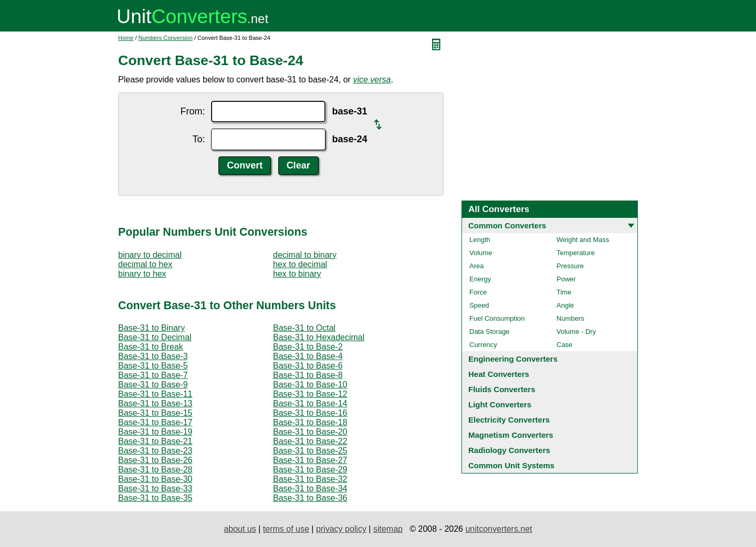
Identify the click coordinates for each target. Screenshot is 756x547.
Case (564, 345)
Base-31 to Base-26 (155, 460)
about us (240, 529)
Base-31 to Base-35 (155, 498)
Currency (483, 345)
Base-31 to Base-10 (310, 385)
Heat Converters (499, 374)
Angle (565, 305)
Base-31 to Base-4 (308, 356)
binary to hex (142, 274)
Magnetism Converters (511, 435)
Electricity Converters (509, 420)
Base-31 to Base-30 (155, 479)
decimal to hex (145, 264)
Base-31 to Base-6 (308, 366)
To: (198, 139)
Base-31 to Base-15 (155, 413)
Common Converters (507, 225)
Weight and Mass (583, 240)
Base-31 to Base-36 (310, 498)
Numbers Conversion (166, 38)
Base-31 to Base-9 (153, 385)
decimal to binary (305, 255)
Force (478, 292)
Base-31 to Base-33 (155, 488)
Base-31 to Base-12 (310, 394)
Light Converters (500, 404)
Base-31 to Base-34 (310, 488)
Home (126, 38)
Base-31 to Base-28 (155, 470)
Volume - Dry (576, 332)
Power (566, 279)
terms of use (286, 529)
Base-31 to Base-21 (155, 441)
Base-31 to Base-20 (310, 432)
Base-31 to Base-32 (310, 479)
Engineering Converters (513, 359)
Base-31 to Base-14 (310, 403)
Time (564, 292)
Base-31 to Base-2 (308, 347)
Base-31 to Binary (151, 328)
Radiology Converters (509, 450)
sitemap (388, 529)
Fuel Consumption (497, 318)
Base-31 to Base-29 (310, 470)
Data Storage (490, 332)
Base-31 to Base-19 (155, 432)
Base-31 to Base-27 (310, 460)
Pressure (570, 266)
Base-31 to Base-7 (153, 375)
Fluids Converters (502, 389)
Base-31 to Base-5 (153, 366)
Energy (480, 279)
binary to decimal (150, 255)
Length (480, 240)
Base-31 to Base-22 (310, 441)
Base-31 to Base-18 (310, 422)
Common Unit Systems (511, 465)
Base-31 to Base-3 (153, 356)
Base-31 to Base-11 (155, 394)
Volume (481, 253)
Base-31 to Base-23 (155, 451)
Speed (479, 305)
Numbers (570, 318)
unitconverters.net (498, 529)
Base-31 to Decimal (155, 337)
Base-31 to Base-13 (155, 403)
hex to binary (297, 274)
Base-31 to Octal (304, 328)
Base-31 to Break (151, 347)
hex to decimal (300, 264)
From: (192, 111)
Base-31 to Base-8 (308, 375)
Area (476, 266)
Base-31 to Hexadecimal (319, 337)
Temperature (576, 253)
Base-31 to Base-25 (310, 451)
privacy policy (341, 529)
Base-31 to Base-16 (310, 413)
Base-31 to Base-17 (155, 422)
